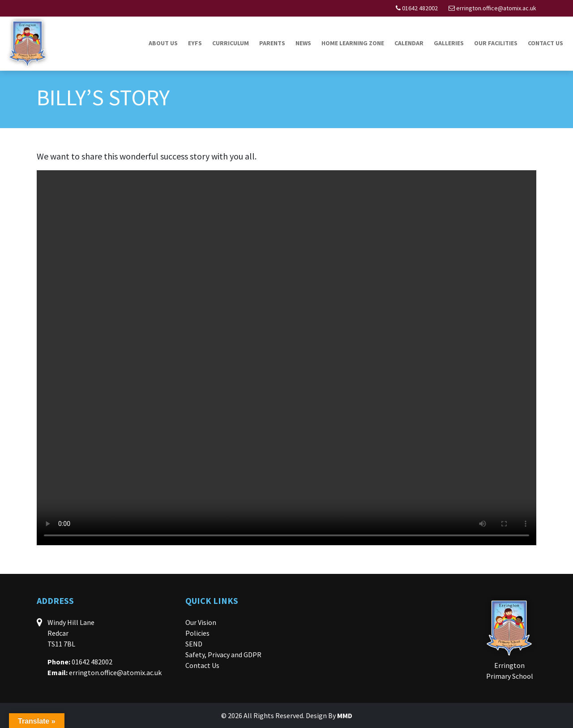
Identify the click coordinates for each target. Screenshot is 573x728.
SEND (194, 644)
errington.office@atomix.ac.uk (496, 8)
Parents (272, 43)
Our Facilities (496, 43)
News (303, 43)
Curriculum (231, 43)
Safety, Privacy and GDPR (223, 655)
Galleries (449, 43)
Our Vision (201, 622)
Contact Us (545, 43)
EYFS (195, 43)
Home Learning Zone (353, 43)
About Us (163, 43)
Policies (197, 633)
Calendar (409, 43)
